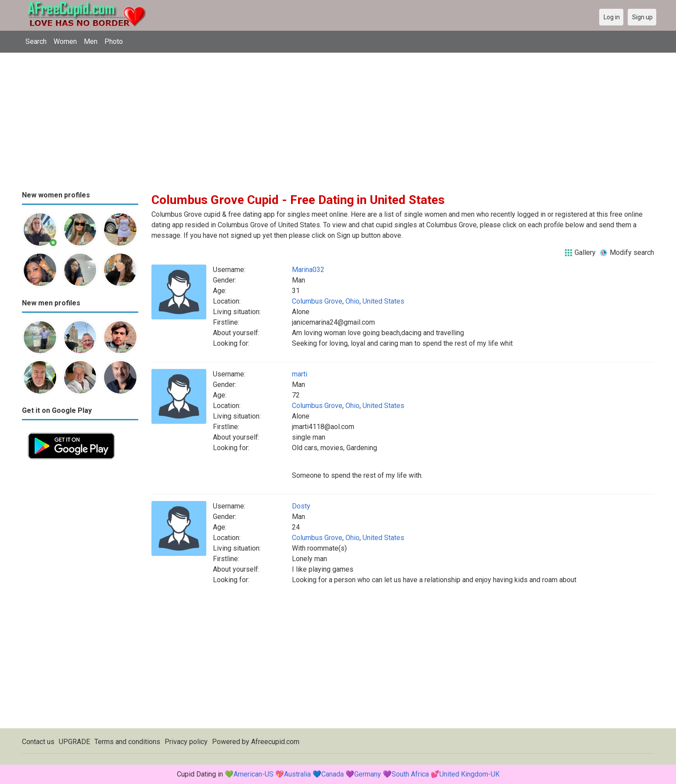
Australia (297, 774)
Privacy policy (186, 742)
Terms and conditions (127, 742)
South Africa (410, 774)
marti (300, 374)
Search (36, 41)
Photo (114, 41)
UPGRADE (74, 742)
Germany (368, 774)
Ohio (352, 301)
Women (65, 41)
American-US (253, 774)
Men (91, 41)
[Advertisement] (338, 118)
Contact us (38, 742)
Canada (333, 774)
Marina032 (308, 270)
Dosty (301, 506)
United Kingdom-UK (469, 774)
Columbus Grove (317, 301)
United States (383, 301)
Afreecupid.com (275, 742)
